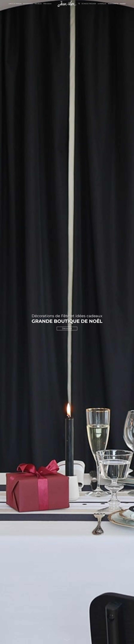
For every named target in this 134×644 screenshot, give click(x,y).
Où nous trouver (89, 4)
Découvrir (67, 328)
